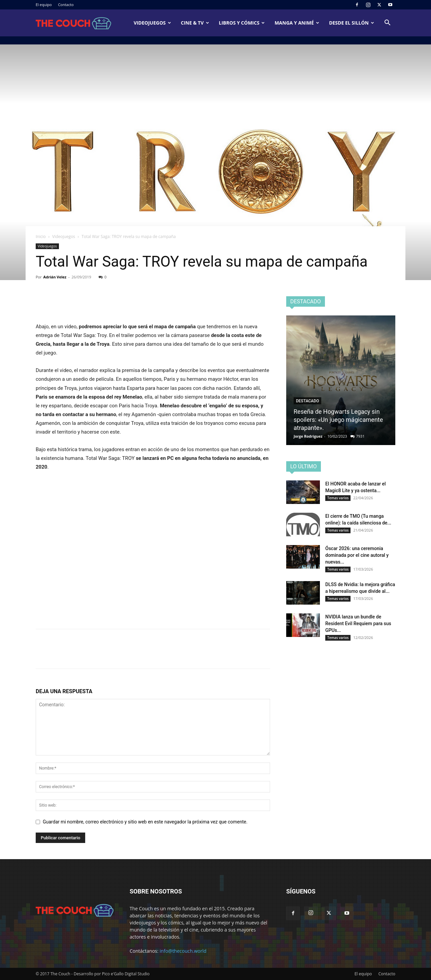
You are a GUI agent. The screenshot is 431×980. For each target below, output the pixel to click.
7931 (360, 436)
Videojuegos (152, 23)
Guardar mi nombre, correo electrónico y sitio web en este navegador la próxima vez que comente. (145, 822)
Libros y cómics (242, 23)
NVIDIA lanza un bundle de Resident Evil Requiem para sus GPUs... (358, 623)
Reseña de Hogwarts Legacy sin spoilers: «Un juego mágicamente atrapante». (338, 420)
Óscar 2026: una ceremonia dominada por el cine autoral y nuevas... (357, 555)
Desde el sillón (352, 23)
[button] (387, 23)
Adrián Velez (55, 277)
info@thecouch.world (183, 951)
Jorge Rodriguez (308, 436)
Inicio (41, 236)
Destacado (307, 401)
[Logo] (73, 23)
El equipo (44, 5)
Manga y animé (297, 23)
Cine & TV (195, 23)
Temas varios (338, 498)
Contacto (66, 5)
